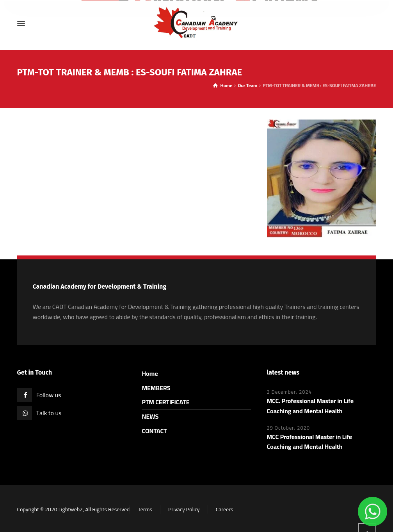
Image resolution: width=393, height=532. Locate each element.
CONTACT (154, 431)
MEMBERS (156, 388)
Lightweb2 (71, 509)
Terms (145, 509)
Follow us (49, 395)
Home (150, 373)
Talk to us (49, 413)
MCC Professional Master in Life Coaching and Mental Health (309, 442)
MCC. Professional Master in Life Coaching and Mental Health (310, 406)
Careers (225, 509)
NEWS (150, 416)
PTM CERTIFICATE (165, 402)
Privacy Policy (184, 509)
